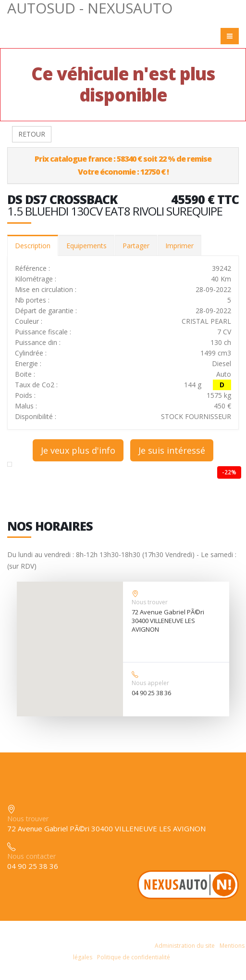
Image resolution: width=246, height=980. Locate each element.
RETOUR (32, 134)
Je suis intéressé (172, 450)
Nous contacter (31, 856)
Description (33, 246)
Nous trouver (150, 602)
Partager (136, 246)
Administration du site (185, 946)
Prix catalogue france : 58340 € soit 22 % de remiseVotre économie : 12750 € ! (123, 165)
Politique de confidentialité (134, 957)
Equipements (86, 246)
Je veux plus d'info (78, 450)
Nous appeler (150, 683)
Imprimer (179, 246)
